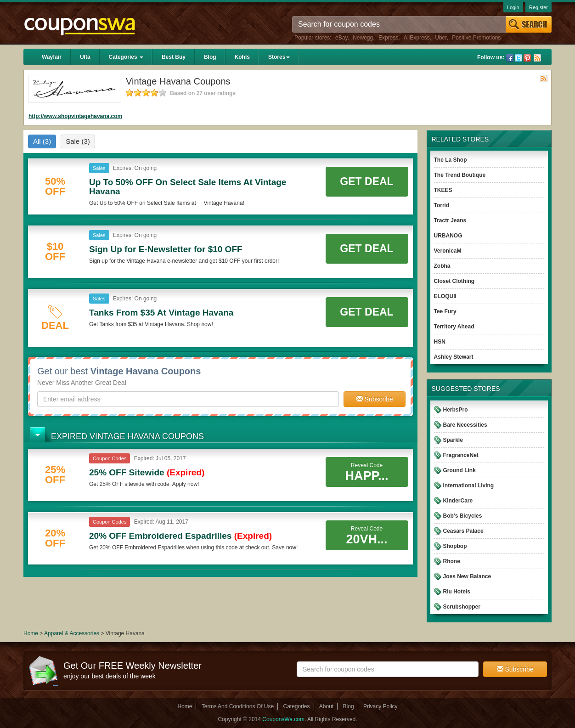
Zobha (442, 266)
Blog (210, 57)
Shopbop (455, 546)
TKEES (443, 190)
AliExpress (417, 38)
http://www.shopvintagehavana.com (75, 116)
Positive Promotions (476, 38)
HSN (440, 342)
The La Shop (451, 160)
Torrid (442, 205)
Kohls (242, 57)
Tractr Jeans (450, 220)
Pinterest (527, 58)
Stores (279, 57)
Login (513, 7)
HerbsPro (456, 410)
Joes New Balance (467, 576)
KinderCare (458, 501)
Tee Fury (445, 311)
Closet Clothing (454, 281)
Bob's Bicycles (463, 516)
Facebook (510, 58)
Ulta (85, 57)
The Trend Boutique (460, 175)
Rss (537, 58)
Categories (126, 57)
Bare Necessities (465, 425)
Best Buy (174, 57)
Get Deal (366, 181)
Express (388, 38)
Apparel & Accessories (72, 633)
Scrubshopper (462, 607)
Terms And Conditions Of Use (238, 706)
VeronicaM (448, 251)
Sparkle (453, 440)
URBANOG (448, 236)
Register (538, 7)
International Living (469, 485)
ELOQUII (445, 296)
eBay (341, 38)
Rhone (452, 561)
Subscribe (375, 399)
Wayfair (52, 57)
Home (31, 633)
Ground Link (459, 470)
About (326, 706)
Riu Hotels (457, 592)
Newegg (363, 38)
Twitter (519, 58)
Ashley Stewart (454, 357)
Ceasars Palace (463, 531)
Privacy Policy (381, 706)
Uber (441, 38)
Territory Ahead (454, 327)
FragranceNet (461, 455)
